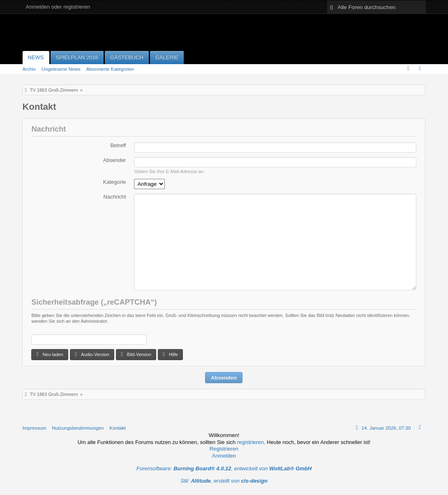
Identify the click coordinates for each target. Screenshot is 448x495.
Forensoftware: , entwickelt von (224, 468)
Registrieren (224, 449)
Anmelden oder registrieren (58, 7)
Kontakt (118, 428)
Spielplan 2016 (77, 57)
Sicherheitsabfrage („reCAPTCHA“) (94, 302)
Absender (115, 160)
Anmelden (224, 456)
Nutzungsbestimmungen (78, 428)
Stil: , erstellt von (224, 481)
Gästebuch (127, 57)
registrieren (251, 442)
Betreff (118, 145)
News (36, 57)
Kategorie (115, 182)
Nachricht (115, 197)
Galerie (167, 57)
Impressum (35, 428)
